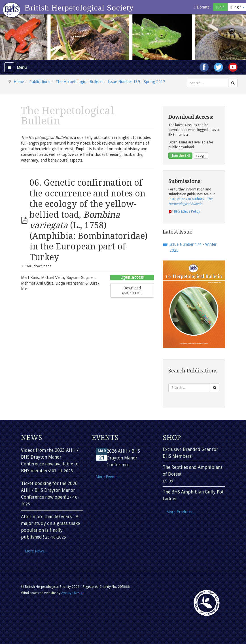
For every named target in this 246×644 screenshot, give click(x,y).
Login (201, 156)
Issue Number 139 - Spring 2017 (137, 82)
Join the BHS (180, 156)
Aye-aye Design (73, 593)
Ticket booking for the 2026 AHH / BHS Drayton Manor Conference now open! (49, 490)
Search (187, 79)
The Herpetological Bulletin (79, 82)
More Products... (181, 512)
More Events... (108, 477)
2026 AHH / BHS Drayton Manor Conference (123, 458)
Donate (202, 7)
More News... (36, 551)
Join (220, 7)
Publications (40, 82)
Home (19, 82)
